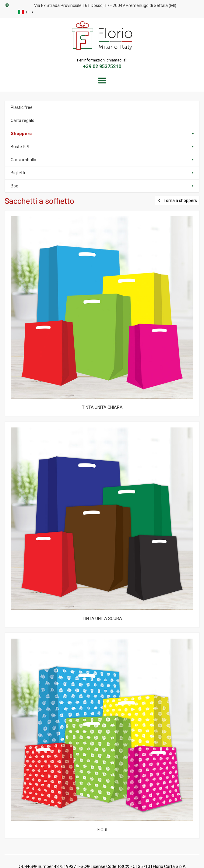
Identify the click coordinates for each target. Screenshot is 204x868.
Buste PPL (21, 147)
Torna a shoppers (177, 200)
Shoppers (21, 134)
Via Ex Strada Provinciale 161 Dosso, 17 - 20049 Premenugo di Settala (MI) (105, 5)
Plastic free (22, 107)
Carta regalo (23, 120)
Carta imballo (23, 160)
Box (14, 186)
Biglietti (18, 173)
